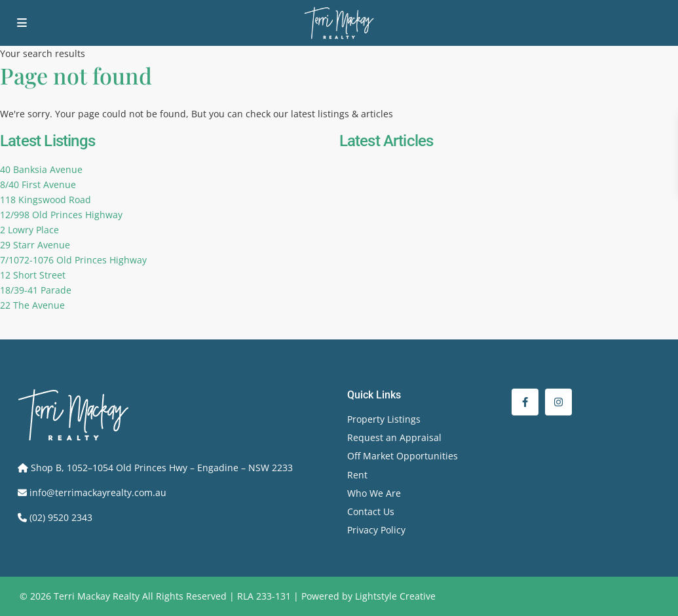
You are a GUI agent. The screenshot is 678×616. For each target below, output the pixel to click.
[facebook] (525, 402)
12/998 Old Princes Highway (61, 215)
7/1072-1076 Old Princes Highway (73, 260)
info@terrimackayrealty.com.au (98, 492)
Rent (357, 475)
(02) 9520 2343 (61, 517)
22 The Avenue (32, 305)
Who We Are (374, 493)
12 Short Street (33, 275)
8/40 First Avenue (38, 184)
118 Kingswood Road (46, 200)
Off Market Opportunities (403, 456)
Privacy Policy (376, 530)
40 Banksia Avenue (41, 169)
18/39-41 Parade (36, 290)
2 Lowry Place (29, 230)
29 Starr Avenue (35, 245)
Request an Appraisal (394, 437)
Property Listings (384, 419)
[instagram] (558, 402)
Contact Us (371, 511)
